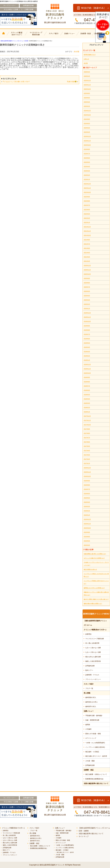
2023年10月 (87, 145)
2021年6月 (87, 248)
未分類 (77, 52)
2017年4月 (87, 450)
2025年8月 (87, 93)
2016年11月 (87, 472)
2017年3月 (87, 455)
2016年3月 (87, 506)
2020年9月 (87, 278)
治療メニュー (70, 35)
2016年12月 (87, 468)
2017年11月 (87, 420)
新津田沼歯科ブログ (90, 55)
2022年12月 (87, 184)
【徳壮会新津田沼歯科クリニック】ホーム (4, 35)
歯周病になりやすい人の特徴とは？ (94, 588)
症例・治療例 (84, 831)
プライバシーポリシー (93, 679)
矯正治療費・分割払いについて (96, 774)
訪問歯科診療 (90, 666)
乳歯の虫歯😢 (72, 82)
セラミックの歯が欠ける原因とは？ (94, 558)
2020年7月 (87, 287)
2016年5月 (87, 498)
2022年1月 (87, 222)
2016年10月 (87, 476)
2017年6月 (87, 442)
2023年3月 (87, 171)
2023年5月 (87, 162)
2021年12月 (87, 227)
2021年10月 (87, 235)
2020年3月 (87, 300)
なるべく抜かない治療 (93, 648)
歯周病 (88, 725)
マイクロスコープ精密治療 (35, 35)
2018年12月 (87, 364)
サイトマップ (84, 836)
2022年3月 (87, 214)
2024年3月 (87, 128)
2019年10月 (87, 321)
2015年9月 (87, 532)
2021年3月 (87, 257)
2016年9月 (87, 481)
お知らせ (86, 59)
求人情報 (87, 693)
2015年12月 (87, 519)
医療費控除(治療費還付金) (94, 779)
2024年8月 (87, 119)
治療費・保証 (86, 35)
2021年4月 (87, 253)
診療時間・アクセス (92, 675)
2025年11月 (87, 85)
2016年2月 (87, 511)
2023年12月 (87, 136)
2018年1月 (87, 412)
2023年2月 (87, 175)
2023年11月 (87, 141)
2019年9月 (87, 326)
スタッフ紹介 (53, 35)
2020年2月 (87, 304)
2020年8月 (87, 283)
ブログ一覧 (89, 688)
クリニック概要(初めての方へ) (17, 35)
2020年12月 (87, 265)
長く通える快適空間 (92, 643)
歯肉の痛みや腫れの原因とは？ (93, 604)
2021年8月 (87, 240)
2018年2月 (87, 407)
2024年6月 (87, 123)
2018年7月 (87, 386)
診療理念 (88, 634)
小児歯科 (88, 729)
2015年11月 (87, 524)
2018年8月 (87, 382)
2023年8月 (87, 149)
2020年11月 (87, 270)
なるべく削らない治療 (93, 652)
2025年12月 (87, 80)
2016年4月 (87, 502)
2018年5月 (87, 395)
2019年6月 (87, 339)
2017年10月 (87, 425)
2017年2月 (87, 459)
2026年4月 (87, 72)
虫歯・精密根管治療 (92, 720)
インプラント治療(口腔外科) (95, 747)
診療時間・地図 (102, 35)
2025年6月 (87, 98)
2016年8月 (87, 485)
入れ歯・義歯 (90, 761)
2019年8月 (87, 330)
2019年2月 (87, 356)
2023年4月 (87, 166)
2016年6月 (87, 494)
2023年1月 (87, 179)
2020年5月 (87, 291)
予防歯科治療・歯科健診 (94, 716)
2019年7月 (87, 334)
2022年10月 (87, 192)
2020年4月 (87, 296)
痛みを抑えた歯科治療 (93, 657)
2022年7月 (87, 205)
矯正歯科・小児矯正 (92, 752)
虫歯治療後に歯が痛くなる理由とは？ (95, 554)
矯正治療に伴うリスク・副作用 (96, 756)
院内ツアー (89, 670)
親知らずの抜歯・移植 (93, 734)
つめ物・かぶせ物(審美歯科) (95, 743)
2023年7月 (87, 154)
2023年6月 (87, 158)
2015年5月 (87, 541)
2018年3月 (87, 403)
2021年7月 (87, 244)
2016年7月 (87, 489)
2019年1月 (87, 360)
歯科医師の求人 (91, 697)
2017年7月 (87, 438)
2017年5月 (87, 446)
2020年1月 (87, 308)
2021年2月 (87, 261)
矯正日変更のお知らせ (90, 569)
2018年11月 (87, 369)
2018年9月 (87, 377)
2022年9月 (87, 197)
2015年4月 (87, 545)
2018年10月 (87, 373)
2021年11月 (87, 231)
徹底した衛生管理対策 (93, 661)
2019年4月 (87, 347)
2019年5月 (87, 343)
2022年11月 (87, 188)
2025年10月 (87, 89)
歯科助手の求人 (91, 706)
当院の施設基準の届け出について (96, 783)
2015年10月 (87, 528)
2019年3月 (87, 352)
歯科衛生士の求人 (92, 702)
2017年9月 (87, 429)
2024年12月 (87, 111)
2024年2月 (87, 132)
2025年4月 (87, 102)
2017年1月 (87, 463)
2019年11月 (87, 317)
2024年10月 (87, 115)
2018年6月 (87, 390)
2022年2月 (87, 218)
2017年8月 (87, 433)
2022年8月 (87, 201)
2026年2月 (87, 76)
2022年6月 (87, 210)
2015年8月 (87, 537)
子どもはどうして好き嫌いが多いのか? (16, 82)
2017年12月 (87, 416)
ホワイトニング (91, 738)
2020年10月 (87, 274)
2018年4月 (87, 399)
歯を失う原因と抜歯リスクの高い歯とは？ (96, 599)
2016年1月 (87, 515)
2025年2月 (87, 106)
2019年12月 (87, 313)
